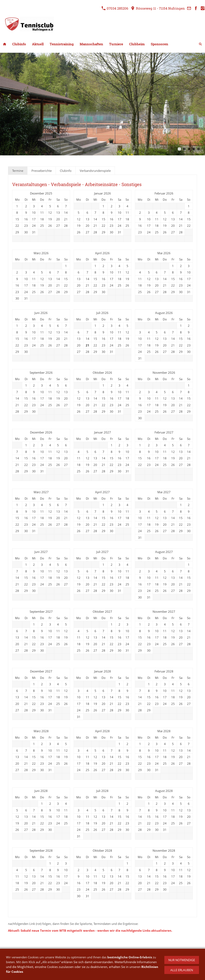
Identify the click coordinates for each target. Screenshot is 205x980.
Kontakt (37, 957)
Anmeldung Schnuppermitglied (66, 962)
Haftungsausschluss (129, 957)
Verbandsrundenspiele (95, 171)
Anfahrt (71, 957)
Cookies (106, 957)
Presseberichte (42, 171)
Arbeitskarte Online (160, 957)
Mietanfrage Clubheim (145, 962)
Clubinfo (66, 171)
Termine (18, 171)
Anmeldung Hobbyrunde (109, 962)
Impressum (54, 957)
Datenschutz (88, 957)
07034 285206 (115, 8)
